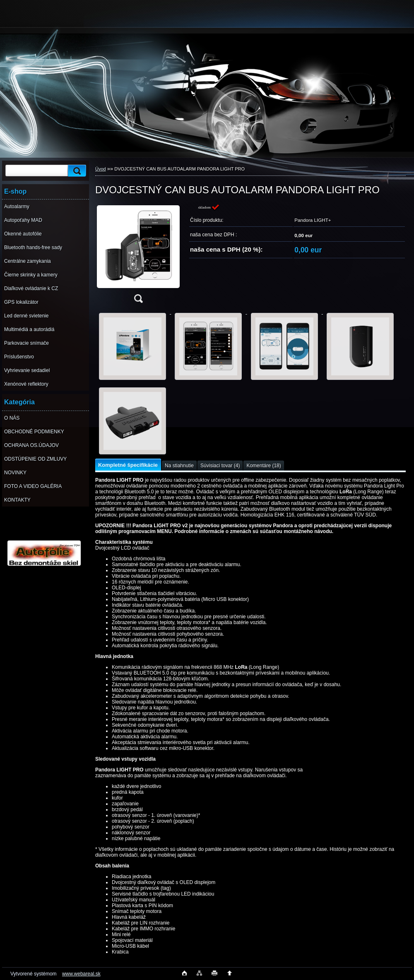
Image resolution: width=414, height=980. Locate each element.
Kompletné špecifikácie (128, 465)
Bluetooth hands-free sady (33, 247)
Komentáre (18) (264, 466)
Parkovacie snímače (26, 343)
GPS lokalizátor (21, 302)
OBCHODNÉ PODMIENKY (34, 432)
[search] (76, 171)
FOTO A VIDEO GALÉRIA (33, 486)
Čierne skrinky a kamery (31, 275)
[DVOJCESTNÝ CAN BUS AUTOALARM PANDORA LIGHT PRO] (138, 256)
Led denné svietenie (26, 316)
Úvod (101, 169)
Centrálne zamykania (28, 261)
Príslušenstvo (19, 357)
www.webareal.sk (81, 974)
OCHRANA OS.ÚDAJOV (31, 445)
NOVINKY (15, 473)
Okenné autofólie (23, 234)
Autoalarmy (17, 207)
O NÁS (12, 418)
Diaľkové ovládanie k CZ (31, 288)
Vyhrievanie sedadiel (27, 370)
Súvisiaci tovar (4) (220, 466)
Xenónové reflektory (26, 384)
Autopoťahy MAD (23, 220)
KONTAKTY (17, 500)
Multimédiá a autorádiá (29, 329)
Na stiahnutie (179, 466)
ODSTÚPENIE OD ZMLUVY (35, 459)
